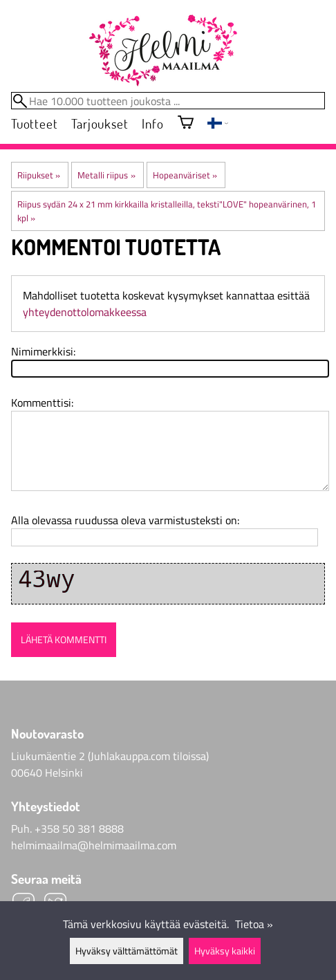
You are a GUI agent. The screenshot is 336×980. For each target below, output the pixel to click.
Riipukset (39, 175)
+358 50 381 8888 (79, 829)
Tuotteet (34, 123)
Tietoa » (254, 924)
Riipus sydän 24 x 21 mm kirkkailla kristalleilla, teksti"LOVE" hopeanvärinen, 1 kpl (167, 211)
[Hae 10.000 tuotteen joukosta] (168, 101)
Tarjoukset (100, 123)
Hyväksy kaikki (225, 951)
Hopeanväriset (185, 175)
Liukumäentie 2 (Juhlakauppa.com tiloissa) (110, 756)
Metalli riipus (106, 175)
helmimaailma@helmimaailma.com (94, 845)
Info (152, 123)
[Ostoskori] (186, 123)
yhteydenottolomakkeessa (85, 312)
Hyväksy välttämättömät (127, 951)
